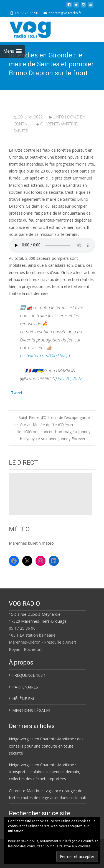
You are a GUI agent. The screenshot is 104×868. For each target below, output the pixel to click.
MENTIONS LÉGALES (31, 710)
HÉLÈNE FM (23, 699)
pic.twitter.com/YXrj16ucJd (45, 356)
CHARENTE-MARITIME (59, 124)
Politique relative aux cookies (68, 846)
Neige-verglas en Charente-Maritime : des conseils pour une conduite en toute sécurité (46, 746)
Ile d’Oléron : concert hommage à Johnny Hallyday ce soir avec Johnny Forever (54, 435)
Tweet (17, 392)
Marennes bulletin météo (31, 543)
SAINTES (21, 131)
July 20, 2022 (70, 379)
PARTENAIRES (25, 687)
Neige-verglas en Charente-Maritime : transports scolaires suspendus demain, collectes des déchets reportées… (45, 772)
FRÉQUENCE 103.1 (29, 675)
